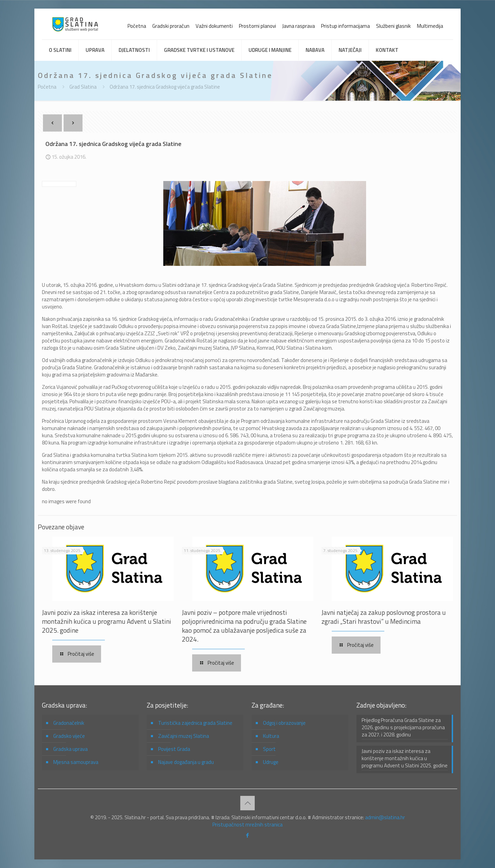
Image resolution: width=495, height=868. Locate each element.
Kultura (271, 736)
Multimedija (430, 26)
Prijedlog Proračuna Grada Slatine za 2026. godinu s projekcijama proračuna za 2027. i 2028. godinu (403, 728)
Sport (269, 749)
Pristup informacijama (345, 26)
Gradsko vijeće (69, 736)
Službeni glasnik (393, 26)
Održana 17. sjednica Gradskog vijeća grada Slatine (165, 87)
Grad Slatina (83, 87)
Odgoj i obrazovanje (284, 723)
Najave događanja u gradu (186, 762)
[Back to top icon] (247, 803)
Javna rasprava (299, 26)
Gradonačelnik (69, 723)
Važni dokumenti (214, 26)
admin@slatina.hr (385, 817)
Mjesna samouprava (76, 762)
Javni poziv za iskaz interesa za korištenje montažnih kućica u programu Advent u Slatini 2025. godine (107, 621)
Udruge (271, 762)
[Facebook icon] (248, 835)
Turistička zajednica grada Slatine (195, 723)
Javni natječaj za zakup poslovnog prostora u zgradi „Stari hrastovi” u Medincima (384, 617)
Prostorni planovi (257, 26)
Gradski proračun (171, 26)
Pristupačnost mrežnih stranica (247, 825)
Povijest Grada (174, 749)
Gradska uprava (70, 749)
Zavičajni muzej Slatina (184, 736)
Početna (137, 26)
